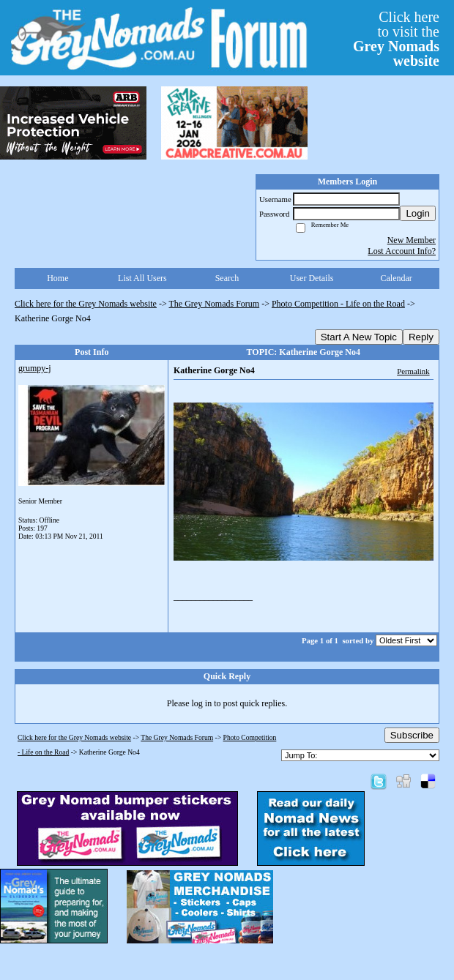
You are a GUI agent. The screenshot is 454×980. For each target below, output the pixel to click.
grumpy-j (35, 368)
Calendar (397, 278)
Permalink (413, 371)
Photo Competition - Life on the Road (338, 304)
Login (418, 213)
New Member (412, 240)
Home (57, 278)
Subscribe (412, 735)
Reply (421, 337)
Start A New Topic (359, 337)
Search (227, 278)
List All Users (142, 278)
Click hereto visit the (396, 39)
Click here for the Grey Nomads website (86, 304)
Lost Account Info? (402, 251)
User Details (312, 278)
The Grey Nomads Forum (215, 304)
